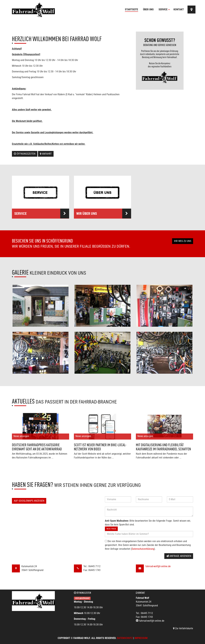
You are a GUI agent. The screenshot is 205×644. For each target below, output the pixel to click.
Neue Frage (111, 529)
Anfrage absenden (179, 556)
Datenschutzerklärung (143, 549)
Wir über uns (104, 214)
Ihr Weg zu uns (183, 241)
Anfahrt (46, 154)
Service (164, 9)
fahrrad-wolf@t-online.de (158, 566)
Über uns (148, 9)
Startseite (132, 9)
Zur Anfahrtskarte (183, 628)
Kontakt (179, 9)
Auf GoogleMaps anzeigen (29, 501)
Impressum (141, 638)
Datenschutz (125, 638)
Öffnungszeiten (25, 154)
